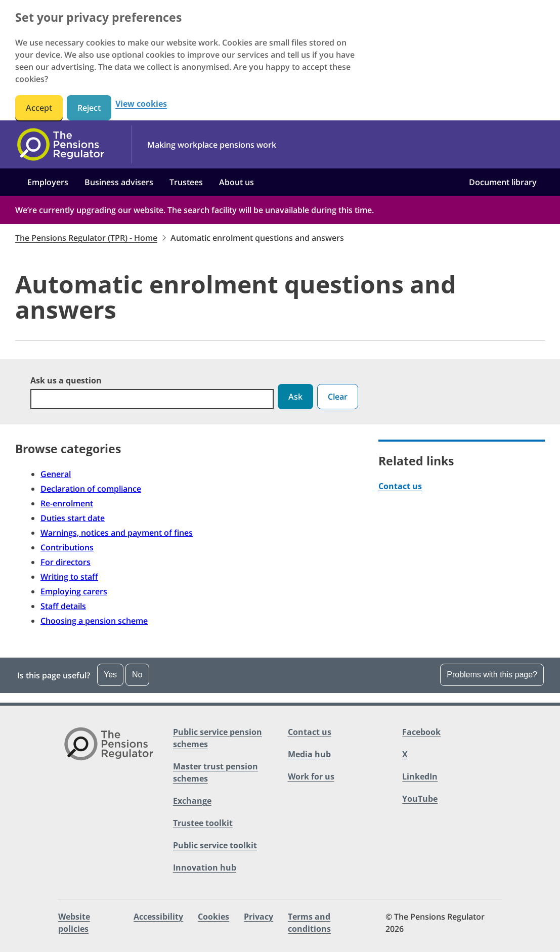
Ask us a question (66, 380)
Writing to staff (69, 577)
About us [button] (236, 182)
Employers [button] (48, 182)
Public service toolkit (215, 845)
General (56, 474)
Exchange (192, 801)
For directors (66, 562)
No (137, 675)
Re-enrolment (67, 503)
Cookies (213, 917)
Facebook (421, 732)
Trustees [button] (186, 182)
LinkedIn (420, 776)
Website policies (74, 923)
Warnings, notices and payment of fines (117, 533)
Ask (295, 397)
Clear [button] (338, 397)
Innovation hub (205, 868)
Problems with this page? (492, 675)
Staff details (63, 606)
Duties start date (73, 518)
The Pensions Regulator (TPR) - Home (86, 238)
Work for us (311, 776)
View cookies (141, 104)
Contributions (67, 547)
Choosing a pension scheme (94, 621)
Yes (110, 675)
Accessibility (158, 917)
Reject (89, 108)
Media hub (309, 754)
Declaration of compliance (91, 489)
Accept (39, 108)
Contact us (400, 486)
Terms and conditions (309, 923)
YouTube (420, 799)
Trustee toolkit (203, 823)
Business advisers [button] (119, 182)
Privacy (259, 917)
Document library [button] (503, 182)
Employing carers (74, 591)
